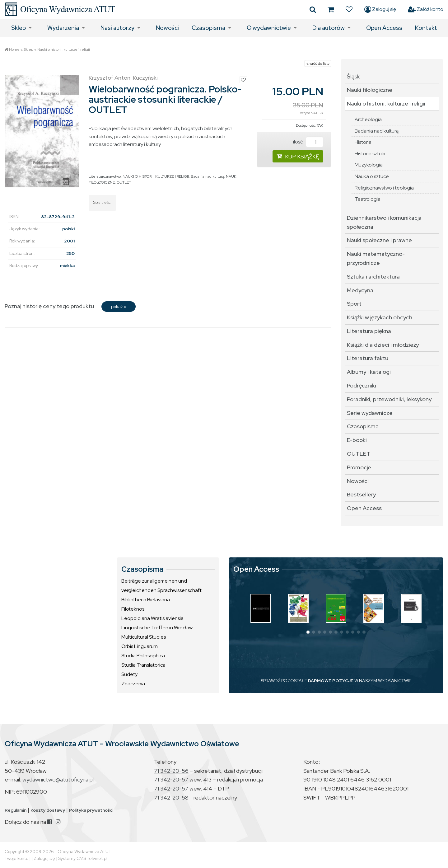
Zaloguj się (380, 9)
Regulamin (16, 810)
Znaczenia (133, 684)
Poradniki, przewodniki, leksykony (389, 399)
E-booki (357, 440)
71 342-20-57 (171, 779)
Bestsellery (361, 494)
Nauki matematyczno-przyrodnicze (376, 258)
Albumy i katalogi (369, 372)
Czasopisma (208, 28)
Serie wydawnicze (370, 413)
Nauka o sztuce (372, 176)
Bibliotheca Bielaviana (146, 600)
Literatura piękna (369, 331)
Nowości (167, 28)
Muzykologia (369, 165)
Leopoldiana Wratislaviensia (152, 618)
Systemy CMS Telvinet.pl (83, 858)
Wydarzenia (63, 28)
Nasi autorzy (117, 28)
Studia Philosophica (143, 656)
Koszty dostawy (48, 810)
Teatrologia (368, 199)
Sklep (19, 28)
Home (14, 49)
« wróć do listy (318, 63)
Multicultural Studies (144, 637)
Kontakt (426, 28)
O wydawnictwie (269, 28)
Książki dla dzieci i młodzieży (383, 345)
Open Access (384, 28)
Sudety (129, 674)
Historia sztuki (370, 154)
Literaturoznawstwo (105, 176)
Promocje (359, 467)
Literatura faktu (368, 358)
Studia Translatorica (143, 665)
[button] (308, 632)
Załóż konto (426, 9)
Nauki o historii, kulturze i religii (64, 49)
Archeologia (368, 119)
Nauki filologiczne (370, 90)
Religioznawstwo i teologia (384, 188)
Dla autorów (329, 28)
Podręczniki (362, 385)
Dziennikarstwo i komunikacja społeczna (384, 222)
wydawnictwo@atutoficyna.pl (58, 779)
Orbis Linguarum (140, 646)
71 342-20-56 (171, 771)
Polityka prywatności (91, 810)
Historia (363, 142)
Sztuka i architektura (373, 277)
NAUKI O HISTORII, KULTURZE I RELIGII (156, 176)
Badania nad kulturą (207, 176)
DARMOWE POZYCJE (331, 681)
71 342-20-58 (171, 798)
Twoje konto (16, 858)
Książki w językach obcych (380, 317)
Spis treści (102, 202)
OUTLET (124, 182)
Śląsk (353, 76)
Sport (354, 304)
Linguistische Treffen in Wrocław (157, 628)
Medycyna (360, 290)
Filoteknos (133, 609)
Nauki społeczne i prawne (379, 240)
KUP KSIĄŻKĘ (298, 156)
